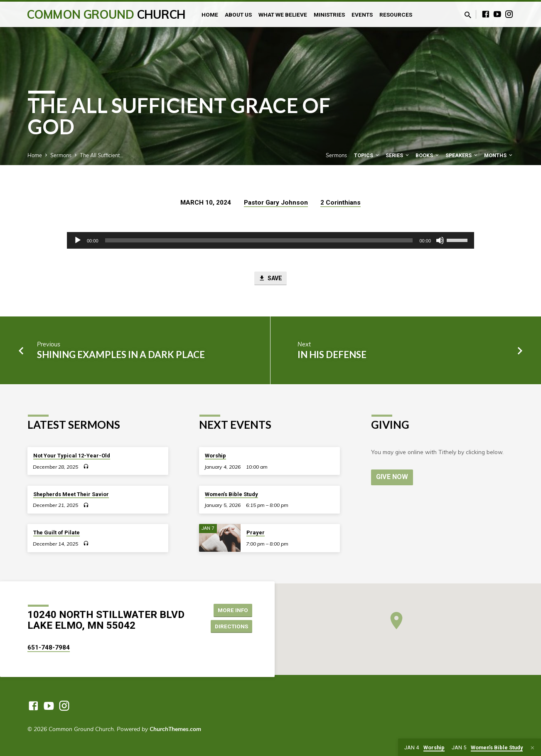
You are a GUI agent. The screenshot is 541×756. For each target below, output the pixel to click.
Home (210, 15)
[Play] (78, 240)
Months (499, 155)
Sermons (61, 155)
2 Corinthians (341, 203)
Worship (215, 456)
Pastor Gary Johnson (276, 203)
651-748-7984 (49, 647)
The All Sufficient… (102, 155)
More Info (231, 610)
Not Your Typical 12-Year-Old (72, 456)
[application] (270, 240)
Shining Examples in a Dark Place (121, 355)
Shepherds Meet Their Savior (71, 494)
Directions (231, 626)
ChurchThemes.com (175, 729)
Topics (367, 155)
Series (398, 155)
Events (362, 15)
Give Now (392, 477)
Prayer (256, 532)
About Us (238, 15)
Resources (396, 15)
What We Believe (283, 15)
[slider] (259, 240)
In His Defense (332, 355)
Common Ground (106, 14)
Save (270, 279)
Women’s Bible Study (231, 494)
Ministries (329, 15)
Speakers (462, 155)
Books (428, 155)
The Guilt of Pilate (57, 532)
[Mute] (440, 240)
